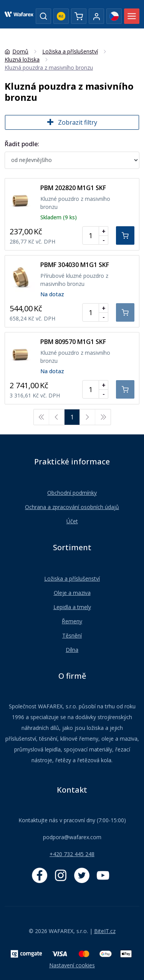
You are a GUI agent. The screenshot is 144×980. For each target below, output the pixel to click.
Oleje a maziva (72, 593)
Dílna (72, 650)
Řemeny (72, 621)
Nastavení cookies (72, 965)
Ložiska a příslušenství (72, 578)
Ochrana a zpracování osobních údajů (72, 507)
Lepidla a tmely (72, 607)
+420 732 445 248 (72, 854)
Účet (72, 521)
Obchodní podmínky (72, 493)
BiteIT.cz (105, 931)
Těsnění (72, 635)
